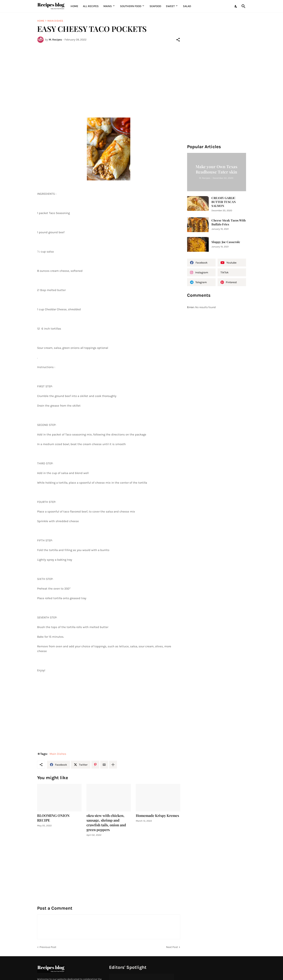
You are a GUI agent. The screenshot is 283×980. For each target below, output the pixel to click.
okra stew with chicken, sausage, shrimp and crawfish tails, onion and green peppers (106, 823)
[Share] (178, 40)
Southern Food (131, 6)
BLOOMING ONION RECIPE (53, 818)
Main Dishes (55, 21)
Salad (187, 6)
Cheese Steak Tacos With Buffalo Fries (229, 222)
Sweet (170, 6)
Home (74, 6)
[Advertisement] (109, 75)
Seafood (155, 6)
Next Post (172, 947)
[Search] (243, 6)
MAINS (108, 6)
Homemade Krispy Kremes (157, 816)
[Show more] (113, 765)
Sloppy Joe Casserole (226, 242)
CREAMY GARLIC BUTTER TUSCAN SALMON (224, 202)
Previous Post (48, 947)
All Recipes (91, 6)
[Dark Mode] (236, 6)
